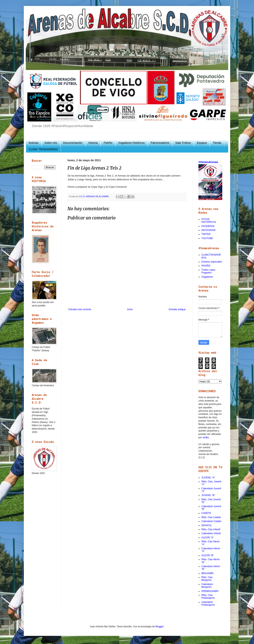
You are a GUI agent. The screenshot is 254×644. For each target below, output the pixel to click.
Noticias (34, 143)
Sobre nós (51, 143)
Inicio (130, 309)
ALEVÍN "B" (208, 555)
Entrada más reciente (80, 309)
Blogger (159, 627)
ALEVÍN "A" (208, 538)
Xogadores (207, 277)
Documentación (73, 143)
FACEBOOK (208, 226)
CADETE (206, 513)
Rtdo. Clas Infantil (211, 529)
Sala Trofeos (183, 143)
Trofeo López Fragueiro (208, 271)
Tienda (217, 143)
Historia (93, 143)
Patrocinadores (160, 143)
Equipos (202, 143)
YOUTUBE (207, 238)
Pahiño (108, 143)
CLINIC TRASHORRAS (43, 149)
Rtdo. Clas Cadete (211, 517)
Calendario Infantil (211, 533)
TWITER (206, 234)
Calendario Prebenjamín (208, 603)
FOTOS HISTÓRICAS (209, 221)
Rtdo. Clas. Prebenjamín (208, 597)
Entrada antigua (177, 309)
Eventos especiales (212, 262)
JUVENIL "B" (208, 495)
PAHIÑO (206, 266)
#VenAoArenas (208, 162)
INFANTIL (207, 525)
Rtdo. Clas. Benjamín (207, 579)
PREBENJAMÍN (210, 591)
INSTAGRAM (208, 230)
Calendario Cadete (211, 521)
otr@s (206, 437)
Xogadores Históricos (131, 143)
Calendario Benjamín (207, 586)
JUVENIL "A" (208, 478)
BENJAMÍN (207, 573)
